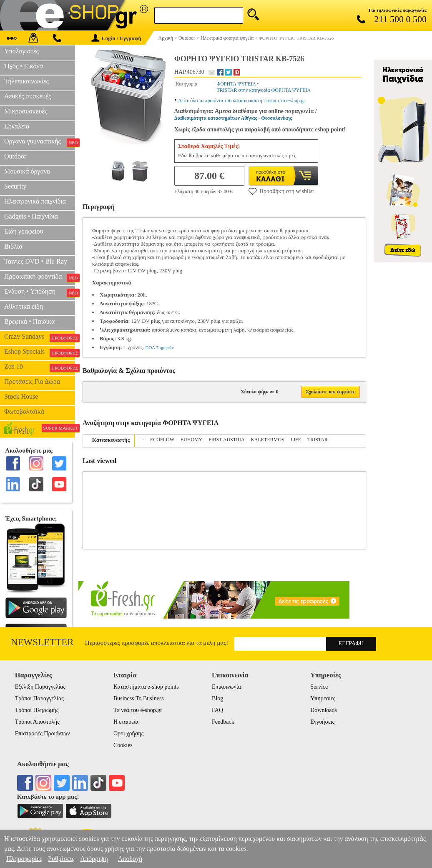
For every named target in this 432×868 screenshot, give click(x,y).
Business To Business (139, 698)
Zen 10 (40, 367)
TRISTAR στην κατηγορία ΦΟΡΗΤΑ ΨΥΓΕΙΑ (264, 90)
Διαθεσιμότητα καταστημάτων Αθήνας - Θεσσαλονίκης (233, 118)
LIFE (296, 440)
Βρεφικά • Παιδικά (29, 321)
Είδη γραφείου (24, 231)
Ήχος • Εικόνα (24, 66)
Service (319, 687)
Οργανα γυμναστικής (40, 142)
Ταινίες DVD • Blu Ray (36, 261)
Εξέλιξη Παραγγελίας (40, 687)
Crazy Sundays (40, 337)
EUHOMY (191, 440)
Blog (217, 698)
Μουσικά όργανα (27, 171)
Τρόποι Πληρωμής (37, 710)
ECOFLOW (162, 440)
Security (15, 186)
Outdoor (15, 156)
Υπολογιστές (21, 51)
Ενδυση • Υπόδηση (40, 292)
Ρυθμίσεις (61, 859)
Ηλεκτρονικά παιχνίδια (35, 201)
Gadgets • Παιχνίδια (31, 216)
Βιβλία (13, 246)
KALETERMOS (267, 440)
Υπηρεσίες (323, 698)
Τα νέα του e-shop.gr (138, 710)
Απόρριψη (94, 859)
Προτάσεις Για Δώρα (32, 381)
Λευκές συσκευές (28, 96)
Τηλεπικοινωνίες (26, 81)
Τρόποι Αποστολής (37, 722)
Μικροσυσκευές (26, 111)
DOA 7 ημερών (159, 347)
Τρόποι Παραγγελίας (39, 698)
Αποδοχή (130, 859)
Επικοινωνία (226, 687)
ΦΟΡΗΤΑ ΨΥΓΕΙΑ (236, 84)
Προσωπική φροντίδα (40, 277)
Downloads (324, 710)
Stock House (21, 396)
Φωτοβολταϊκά (24, 411)
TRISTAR (318, 440)
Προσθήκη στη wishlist (281, 191)
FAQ (217, 710)
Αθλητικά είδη (24, 306)
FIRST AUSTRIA (226, 440)
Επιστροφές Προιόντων (43, 733)
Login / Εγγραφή (116, 38)
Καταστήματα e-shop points (146, 687)
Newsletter (42, 642)
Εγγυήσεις (322, 722)
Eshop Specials (40, 352)
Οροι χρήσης (128, 733)
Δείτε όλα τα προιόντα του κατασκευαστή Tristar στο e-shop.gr (242, 101)
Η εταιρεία (126, 722)
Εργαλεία (17, 126)
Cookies (123, 745)
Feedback (223, 722)
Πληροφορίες (24, 859)
